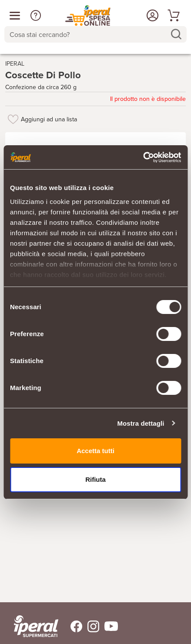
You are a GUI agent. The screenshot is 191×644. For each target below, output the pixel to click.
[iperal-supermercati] (36, 626)
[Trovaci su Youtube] (109, 626)
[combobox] (95, 34)
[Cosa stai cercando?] (89, 34)
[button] (36, 16)
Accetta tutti (95, 451)
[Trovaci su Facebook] (71, 626)
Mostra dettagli (141, 423)
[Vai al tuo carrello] (172, 16)
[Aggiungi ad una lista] (13, 119)
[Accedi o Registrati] (151, 16)
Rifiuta (95, 479)
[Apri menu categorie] (15, 16)
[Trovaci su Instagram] (91, 626)
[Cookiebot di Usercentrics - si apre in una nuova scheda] (143, 157)
